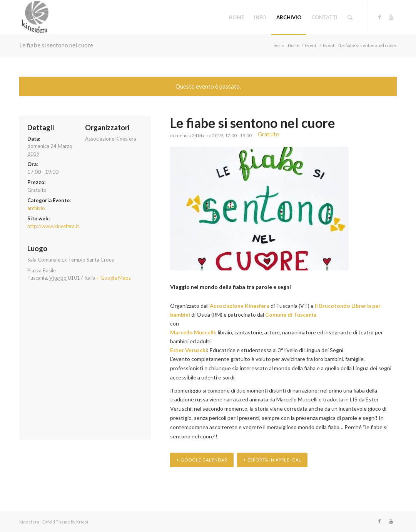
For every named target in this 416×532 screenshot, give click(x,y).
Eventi (311, 45)
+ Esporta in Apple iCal (272, 460)
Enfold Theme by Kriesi (65, 522)
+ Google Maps (114, 278)
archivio (36, 208)
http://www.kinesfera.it (53, 226)
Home (294, 45)
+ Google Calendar (202, 460)
